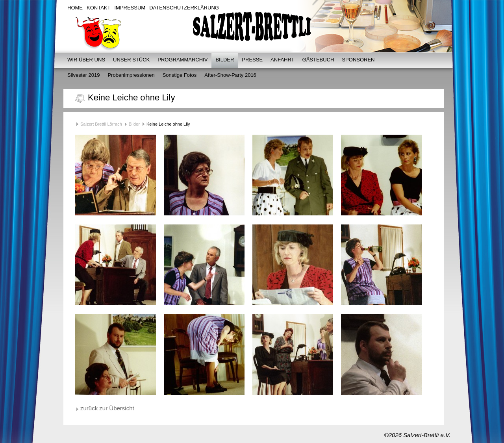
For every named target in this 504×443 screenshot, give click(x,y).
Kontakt (98, 8)
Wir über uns (86, 60)
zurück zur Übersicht (107, 408)
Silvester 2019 (83, 75)
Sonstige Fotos (180, 75)
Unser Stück (131, 60)
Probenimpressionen (131, 75)
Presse (252, 60)
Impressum (130, 8)
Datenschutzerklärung (184, 8)
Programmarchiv (183, 60)
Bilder (225, 60)
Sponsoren (358, 60)
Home (75, 8)
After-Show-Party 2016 (230, 75)
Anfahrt (282, 60)
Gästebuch (318, 60)
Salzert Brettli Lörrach (101, 124)
